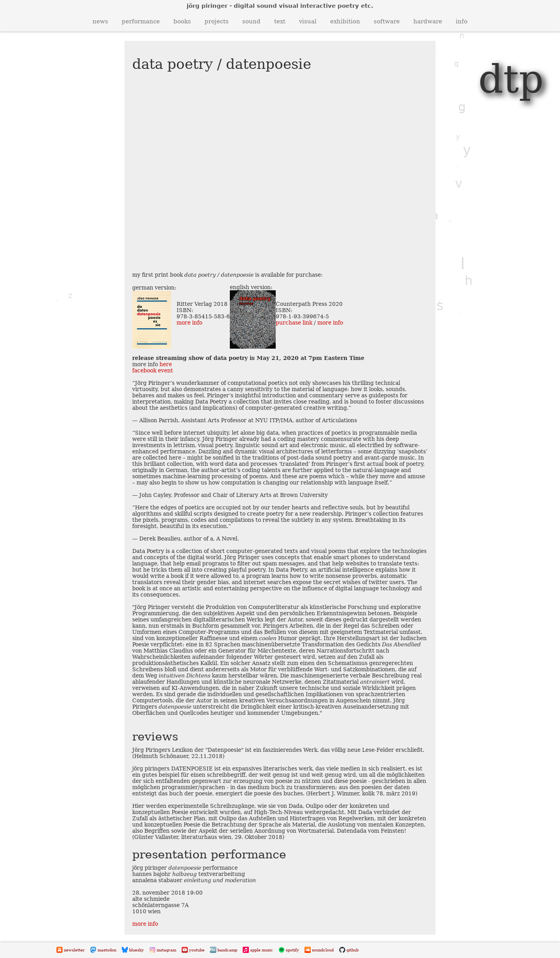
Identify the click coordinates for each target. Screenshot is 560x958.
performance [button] (141, 21)
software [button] (387, 21)
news (100, 21)
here (166, 364)
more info (189, 323)
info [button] (462, 21)
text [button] (280, 21)
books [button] (182, 21)
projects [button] (217, 21)
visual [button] (308, 21)
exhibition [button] (345, 21)
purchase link (294, 323)
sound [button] (251, 21)
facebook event (153, 370)
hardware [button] (428, 21)
